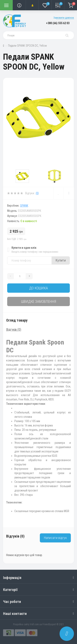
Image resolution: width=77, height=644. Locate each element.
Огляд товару (17, 320)
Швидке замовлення (39, 301)
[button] (32, 5)
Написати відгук (55, 538)
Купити (61, 260)
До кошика (38, 288)
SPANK (24, 206)
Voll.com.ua (36, 624)
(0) (37, 193)
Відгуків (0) (14, 330)
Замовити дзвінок (64, 18)
